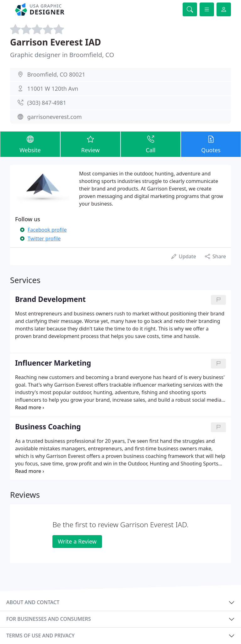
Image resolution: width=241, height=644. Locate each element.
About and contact (33, 602)
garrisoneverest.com (55, 117)
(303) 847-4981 (47, 103)
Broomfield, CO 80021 (56, 74)
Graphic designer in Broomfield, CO (62, 55)
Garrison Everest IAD (56, 42)
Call (151, 144)
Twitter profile (44, 239)
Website (30, 144)
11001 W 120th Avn (53, 89)
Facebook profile (47, 230)
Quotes (211, 144)
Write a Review (77, 541)
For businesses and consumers (48, 619)
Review (90, 144)
